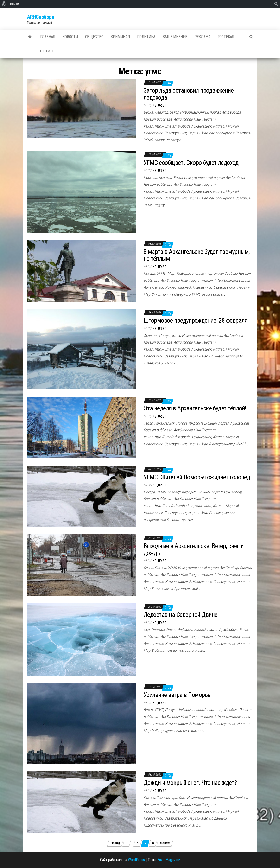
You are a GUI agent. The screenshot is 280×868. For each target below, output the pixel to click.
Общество (94, 37)
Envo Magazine (169, 860)
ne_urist (159, 105)
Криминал (120, 37)
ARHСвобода (41, 17)
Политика (146, 37)
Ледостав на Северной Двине (180, 615)
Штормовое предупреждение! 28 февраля (195, 320)
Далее (165, 843)
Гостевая (226, 37)
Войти (15, 4)
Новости (70, 37)
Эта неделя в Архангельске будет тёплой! (195, 408)
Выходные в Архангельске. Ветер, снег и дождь (194, 549)
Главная (48, 37)
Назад (115, 843)
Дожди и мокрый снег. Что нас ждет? (190, 783)
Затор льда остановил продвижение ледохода (189, 94)
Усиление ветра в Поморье (177, 695)
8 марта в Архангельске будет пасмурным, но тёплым (197, 255)
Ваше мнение (175, 37)
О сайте (47, 51)
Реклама (202, 37)
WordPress (136, 860)
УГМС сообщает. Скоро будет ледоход (191, 163)
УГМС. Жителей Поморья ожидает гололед (197, 477)
